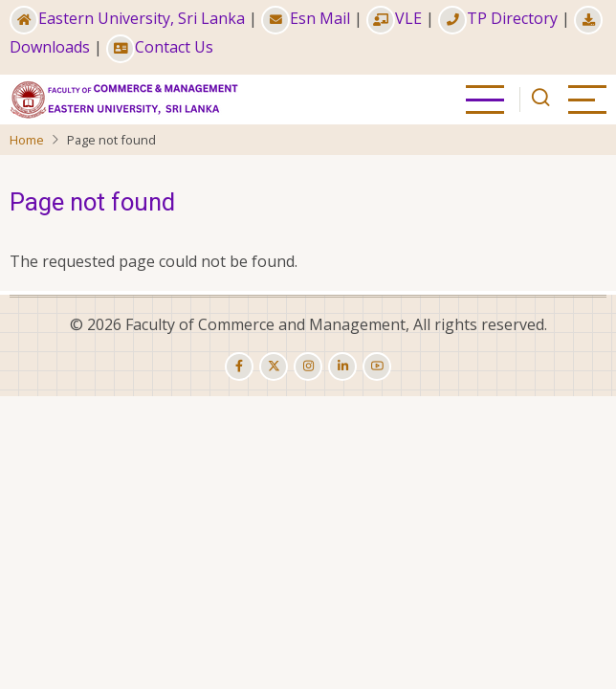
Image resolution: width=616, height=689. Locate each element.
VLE (394, 18)
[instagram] (308, 367)
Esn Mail (306, 18)
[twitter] (274, 367)
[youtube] (377, 367)
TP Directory (498, 18)
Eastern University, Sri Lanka (127, 18)
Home (27, 140)
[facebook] (239, 367)
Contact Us (160, 47)
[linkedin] (342, 367)
